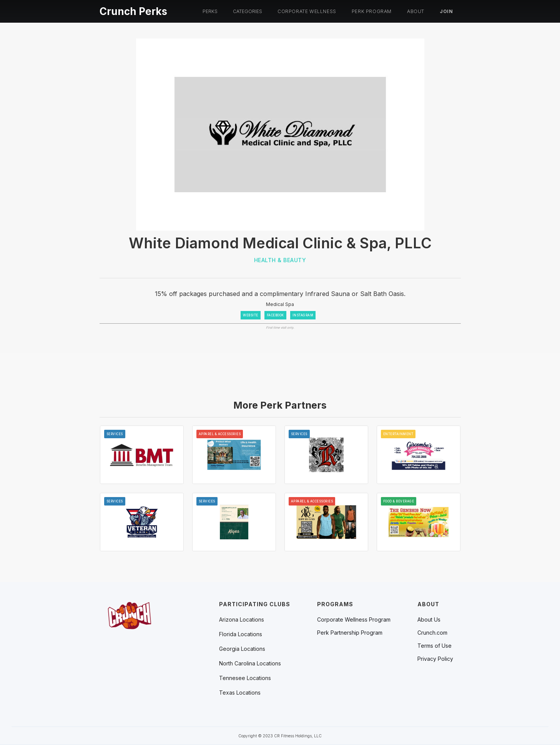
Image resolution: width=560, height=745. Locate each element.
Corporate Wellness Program (354, 620)
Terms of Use (435, 646)
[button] (210, 12)
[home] (133, 10)
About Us (429, 620)
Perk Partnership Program (350, 633)
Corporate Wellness (307, 11)
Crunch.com (432, 633)
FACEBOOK (275, 315)
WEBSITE (251, 315)
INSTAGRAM (303, 315)
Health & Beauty (280, 260)
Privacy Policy (435, 659)
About (416, 11)
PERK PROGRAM (372, 11)
